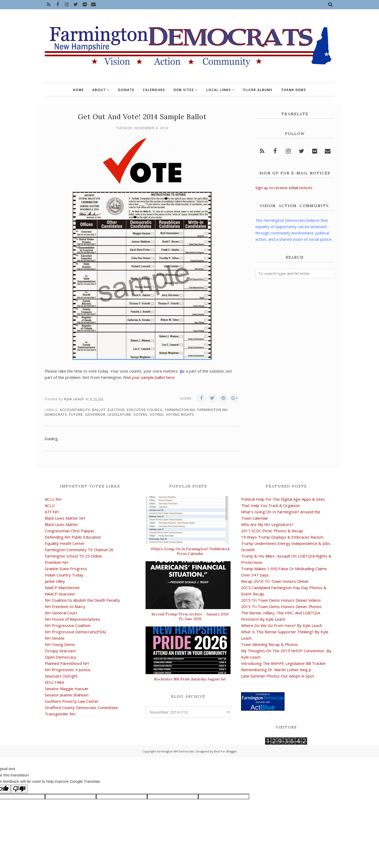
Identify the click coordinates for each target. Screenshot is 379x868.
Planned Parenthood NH (67, 663)
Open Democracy (61, 657)
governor (95, 414)
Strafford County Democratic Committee (81, 708)
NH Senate (55, 638)
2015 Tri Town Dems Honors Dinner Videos (281, 600)
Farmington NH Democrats (175, 751)
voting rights (180, 414)
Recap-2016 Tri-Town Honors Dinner (275, 581)
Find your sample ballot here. (149, 377)
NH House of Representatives (73, 619)
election (116, 410)
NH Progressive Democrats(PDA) (75, 632)
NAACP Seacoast (60, 594)
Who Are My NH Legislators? (267, 524)
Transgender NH (60, 714)
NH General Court (61, 613)
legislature (119, 414)
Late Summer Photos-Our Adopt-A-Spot (278, 676)
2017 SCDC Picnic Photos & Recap (272, 531)
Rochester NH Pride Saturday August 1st (190, 679)
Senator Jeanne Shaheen (67, 695)
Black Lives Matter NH (65, 518)
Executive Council (145, 410)
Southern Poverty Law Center (72, 701)
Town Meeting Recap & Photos (270, 644)
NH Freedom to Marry (65, 606)
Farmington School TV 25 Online (73, 556)
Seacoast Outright (61, 676)
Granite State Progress (66, 569)
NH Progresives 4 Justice (68, 670)
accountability (75, 410)
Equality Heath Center (65, 543)
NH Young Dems (60, 644)
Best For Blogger (226, 751)
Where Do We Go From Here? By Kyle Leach (282, 625)
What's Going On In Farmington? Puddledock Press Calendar (190, 551)
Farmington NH (180, 410)
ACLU (50, 505)
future (76, 414)
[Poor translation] (19, 789)
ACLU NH (53, 499)
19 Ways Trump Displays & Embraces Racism (282, 537)
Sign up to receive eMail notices (284, 188)
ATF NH (52, 512)
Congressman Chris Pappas (70, 531)
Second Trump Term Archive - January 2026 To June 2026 (190, 616)
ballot (99, 410)
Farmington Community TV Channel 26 (79, 550)
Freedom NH (57, 562)
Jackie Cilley (55, 581)
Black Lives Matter (61, 524)
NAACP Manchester (62, 588)
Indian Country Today (64, 575)
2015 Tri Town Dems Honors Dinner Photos (281, 606)
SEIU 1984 (54, 682)
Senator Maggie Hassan (66, 689)
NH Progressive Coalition (68, 625)
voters (141, 414)
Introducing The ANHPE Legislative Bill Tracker (283, 663)
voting (157, 414)
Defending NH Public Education (73, 537)
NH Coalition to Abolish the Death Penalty (82, 600)
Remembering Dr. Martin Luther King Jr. (277, 670)
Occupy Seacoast (60, 651)
